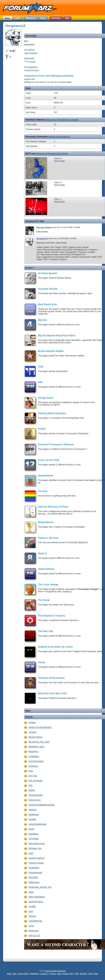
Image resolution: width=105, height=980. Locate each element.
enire (31, 771)
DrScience (33, 766)
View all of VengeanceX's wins (52, 154)
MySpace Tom (35, 848)
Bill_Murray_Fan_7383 (39, 742)
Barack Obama (35, 737)
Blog (15, 974)
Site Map (83, 974)
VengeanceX (42, 238)
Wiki (77, 974)
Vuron (31, 926)
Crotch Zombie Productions (55, 971)
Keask (31, 829)
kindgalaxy (33, 834)
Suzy (31, 911)
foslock (32, 790)
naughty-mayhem (37, 858)
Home (90, 974)
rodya (31, 892)
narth (31, 853)
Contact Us (44, 974)
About (9, 974)
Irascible (32, 819)
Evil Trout (33, 776)
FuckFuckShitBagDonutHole (42, 805)
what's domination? (59, 137)
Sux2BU (32, 907)
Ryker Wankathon (37, 897)
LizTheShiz (34, 839)
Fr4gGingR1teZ (36, 795)
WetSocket (34, 931)
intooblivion (34, 815)
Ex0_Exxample (35, 781)
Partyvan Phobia (44, 227)
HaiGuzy (32, 810)
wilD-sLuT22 (34, 936)
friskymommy (35, 800)
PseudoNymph (35, 873)
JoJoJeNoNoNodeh (37, 824)
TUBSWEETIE (35, 921)
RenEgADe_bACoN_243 (40, 887)
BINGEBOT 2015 (36, 747)
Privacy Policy (68, 974)
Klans (59, 974)
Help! (96, 974)
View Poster (59, 161)
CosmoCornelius (36, 761)
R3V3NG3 (33, 877)
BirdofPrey (33, 752)
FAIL (31, 785)
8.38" (13, 51)
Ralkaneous (34, 882)
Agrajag (32, 723)
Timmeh (32, 916)
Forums (53, 974)
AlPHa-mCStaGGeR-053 (40, 727)
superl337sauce (36, 902)
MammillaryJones (37, 844)
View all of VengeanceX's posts (62, 120)
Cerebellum (34, 756)
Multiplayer (35, 974)
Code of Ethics (23, 974)
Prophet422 (34, 868)
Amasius (32, 732)
